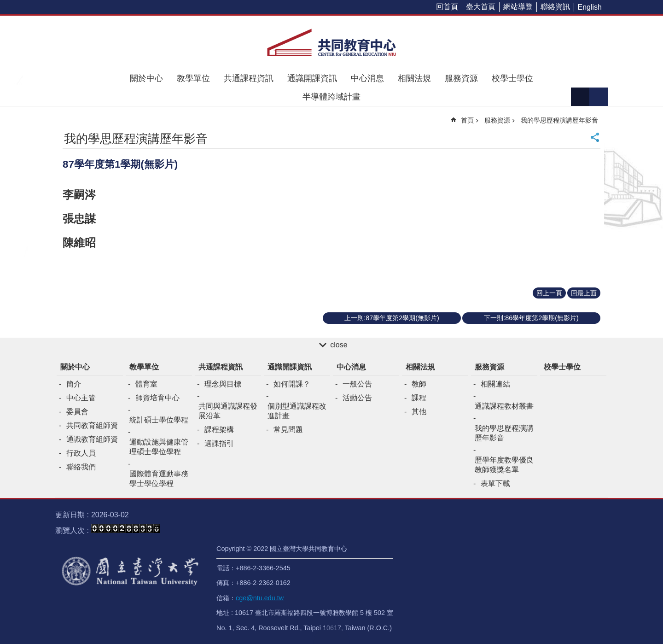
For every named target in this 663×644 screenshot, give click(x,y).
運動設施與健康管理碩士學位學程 (159, 447)
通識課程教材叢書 (504, 406)
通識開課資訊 (312, 78)
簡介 (74, 384)
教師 (419, 384)
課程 (419, 398)
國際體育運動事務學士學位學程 (159, 479)
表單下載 (495, 483)
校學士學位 (512, 78)
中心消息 (367, 78)
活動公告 (357, 398)
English (590, 7)
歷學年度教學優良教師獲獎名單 (504, 465)
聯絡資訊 (555, 7)
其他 (419, 412)
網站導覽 (518, 7)
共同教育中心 (331, 42)
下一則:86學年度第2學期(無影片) (531, 318)
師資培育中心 (157, 398)
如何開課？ (292, 384)
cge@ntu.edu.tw (260, 598)
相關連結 (495, 384)
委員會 (77, 412)
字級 (580, 97)
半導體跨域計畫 (331, 97)
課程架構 (219, 430)
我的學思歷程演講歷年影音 (559, 120)
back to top (331, 635)
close (339, 345)
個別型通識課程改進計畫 (297, 411)
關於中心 (146, 78)
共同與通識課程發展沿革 (228, 411)
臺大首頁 (481, 7)
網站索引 (599, 97)
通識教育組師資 (92, 439)
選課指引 (219, 443)
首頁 (467, 120)
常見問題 (288, 430)
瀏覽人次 (70, 530)
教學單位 (193, 78)
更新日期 (70, 515)
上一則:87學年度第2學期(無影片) (392, 318)
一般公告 (357, 384)
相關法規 (414, 78)
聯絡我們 (81, 467)
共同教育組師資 (92, 425)
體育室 (146, 384)
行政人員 (81, 453)
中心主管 (81, 398)
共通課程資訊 (249, 78)
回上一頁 (549, 293)
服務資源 (461, 78)
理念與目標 (223, 384)
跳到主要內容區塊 (5, 5)
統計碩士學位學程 (159, 420)
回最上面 (584, 293)
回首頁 (447, 7)
